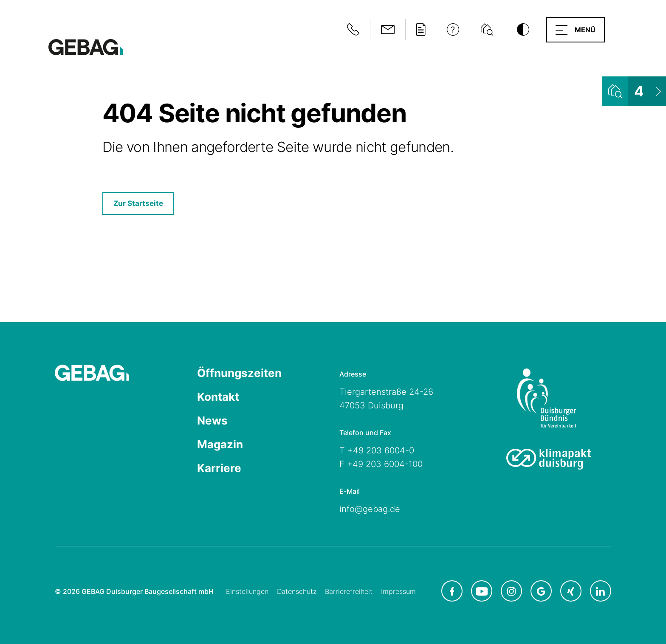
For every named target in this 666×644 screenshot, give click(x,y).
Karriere (219, 468)
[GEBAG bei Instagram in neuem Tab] (511, 591)
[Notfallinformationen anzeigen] (353, 30)
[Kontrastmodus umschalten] (523, 30)
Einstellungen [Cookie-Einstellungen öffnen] (247, 591)
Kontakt (218, 397)
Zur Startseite (138, 203)
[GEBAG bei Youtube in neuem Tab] (482, 591)
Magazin (220, 444)
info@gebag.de (370, 509)
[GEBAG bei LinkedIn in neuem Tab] (601, 591)
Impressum (398, 591)
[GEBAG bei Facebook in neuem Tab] (452, 591)
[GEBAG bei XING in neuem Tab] (571, 591)
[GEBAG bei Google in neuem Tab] (541, 591)
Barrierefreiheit (349, 591)
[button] (576, 30)
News (212, 420)
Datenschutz (297, 591)
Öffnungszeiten (239, 373)
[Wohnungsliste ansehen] (634, 91)
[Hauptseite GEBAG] (86, 46)
